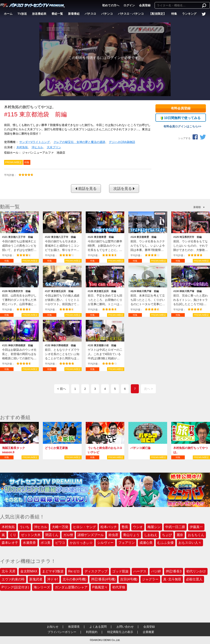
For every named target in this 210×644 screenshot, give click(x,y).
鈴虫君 (113, 535)
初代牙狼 (119, 587)
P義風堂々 (100, 587)
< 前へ (62, 389)
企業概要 (148, 632)
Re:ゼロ (74, 571)
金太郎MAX (29, 571)
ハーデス (140, 571)
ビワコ (60, 543)
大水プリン (54, 147)
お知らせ (53, 627)
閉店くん (52, 535)
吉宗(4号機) (129, 579)
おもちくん (196, 535)
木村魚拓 (22, 147)
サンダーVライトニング (35, 142)
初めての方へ (111, 5)
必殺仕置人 (194, 579)
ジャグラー (150, 579)
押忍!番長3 (174, 571)
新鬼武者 (36, 579)
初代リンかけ (196, 571)
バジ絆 (156, 571)
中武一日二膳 (175, 527)
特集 (174, 14)
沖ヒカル (37, 147)
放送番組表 (39, 14)
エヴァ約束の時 (13, 579)
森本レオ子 (10, 543)
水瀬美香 (29, 543)
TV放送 (22, 14)
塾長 (125, 527)
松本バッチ (109, 527)
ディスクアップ (96, 571)
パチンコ (107, 14)
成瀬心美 (146, 543)
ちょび (167, 535)
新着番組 (74, 14)
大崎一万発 (60, 527)
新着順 (197, 207)
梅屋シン (154, 527)
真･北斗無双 (172, 579)
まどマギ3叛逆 (53, 571)
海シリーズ (42, 587)
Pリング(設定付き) (15, 587)
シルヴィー (105, 543)
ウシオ (138, 527)
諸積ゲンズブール (91, 535)
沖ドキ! (52, 579)
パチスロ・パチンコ (131, 14)
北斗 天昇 (9, 571)
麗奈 (180, 535)
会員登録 (145, 5)
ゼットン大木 (31, 535)
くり (13, 535)
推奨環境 (74, 627)
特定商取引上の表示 (120, 632)
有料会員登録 (181, 108)
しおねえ (151, 535)
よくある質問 (98, 627)
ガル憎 (68, 535)
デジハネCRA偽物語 (122, 142)
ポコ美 (46, 543)
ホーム (8, 14)
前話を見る (86, 189)
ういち (24, 527)
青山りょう (131, 535)
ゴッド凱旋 (120, 571)
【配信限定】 (157, 14)
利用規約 (92, 632)
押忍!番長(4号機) (103, 579)
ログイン (129, 5)
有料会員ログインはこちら (181, 126)
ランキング (189, 14)
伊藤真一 (196, 527)
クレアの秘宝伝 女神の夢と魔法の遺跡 (79, 142)
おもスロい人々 (190, 543)
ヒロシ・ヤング (84, 527)
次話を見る (124, 189)
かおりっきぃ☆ (81, 543)
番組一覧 (57, 14)
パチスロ (90, 14)
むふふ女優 (165, 543)
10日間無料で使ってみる (181, 118)
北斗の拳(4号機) (74, 579)
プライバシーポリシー (62, 632)
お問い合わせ (125, 627)
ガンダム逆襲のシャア (71, 587)
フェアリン (127, 543)
